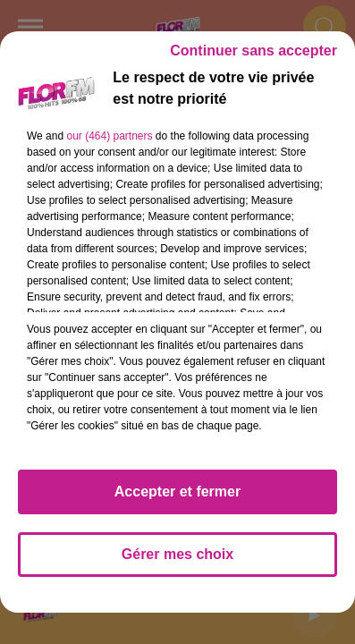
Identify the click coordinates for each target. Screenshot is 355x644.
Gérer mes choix (177, 554)
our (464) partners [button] (109, 136)
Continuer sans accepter (254, 51)
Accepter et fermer (177, 491)
